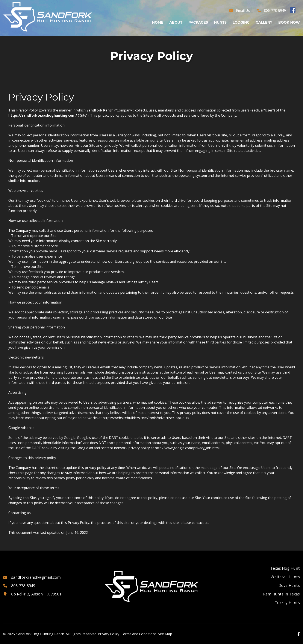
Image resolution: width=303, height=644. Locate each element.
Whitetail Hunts (285, 577)
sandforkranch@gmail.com (36, 577)
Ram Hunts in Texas (281, 594)
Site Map (165, 634)
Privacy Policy (109, 634)
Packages (198, 22)
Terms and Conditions (139, 634)
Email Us (243, 11)
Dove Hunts (289, 585)
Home (158, 22)
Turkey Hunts (287, 603)
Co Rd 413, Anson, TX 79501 (36, 594)
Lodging (241, 22)
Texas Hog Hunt (285, 568)
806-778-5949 (275, 11)
